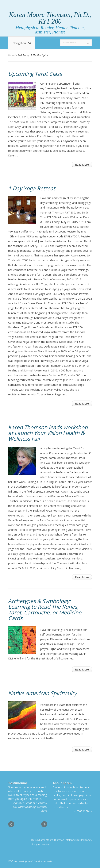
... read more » (83, 811)
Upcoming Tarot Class (35, 74)
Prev (11, 824)
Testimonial (17, 783)
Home (11, 55)
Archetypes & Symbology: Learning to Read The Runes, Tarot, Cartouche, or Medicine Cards (45, 609)
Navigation (22, 43)
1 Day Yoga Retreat (32, 188)
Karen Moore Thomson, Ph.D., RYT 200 (50, 18)
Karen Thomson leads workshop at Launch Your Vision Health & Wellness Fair (48, 433)
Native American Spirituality (42, 693)
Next (44, 824)
